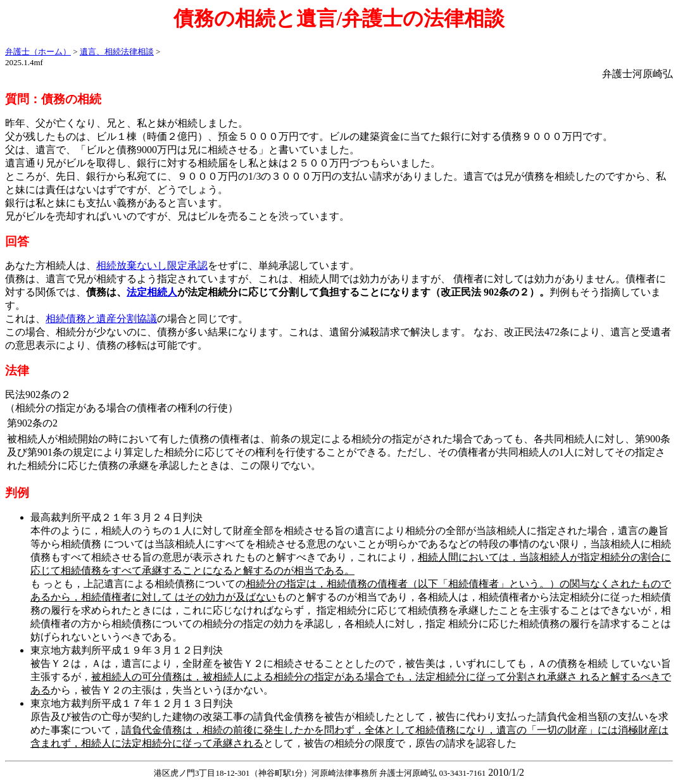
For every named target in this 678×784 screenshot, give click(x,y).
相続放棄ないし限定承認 (152, 265)
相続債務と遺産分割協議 (101, 319)
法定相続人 (152, 292)
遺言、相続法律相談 (117, 52)
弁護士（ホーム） (38, 52)
